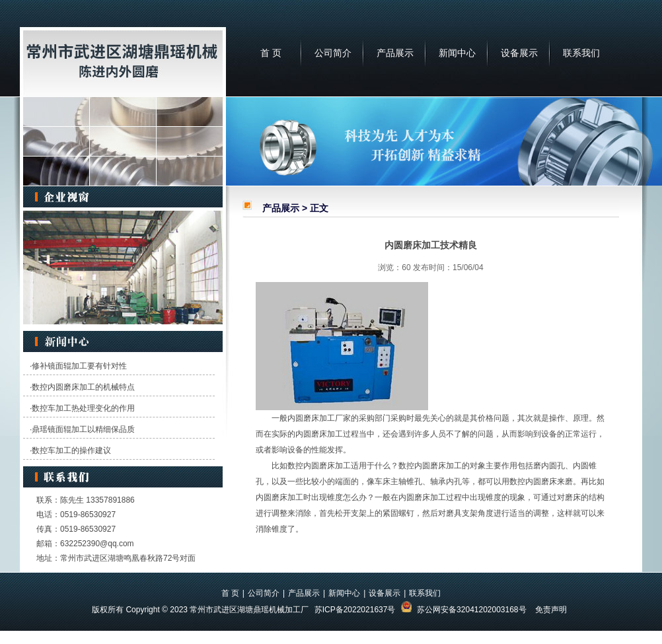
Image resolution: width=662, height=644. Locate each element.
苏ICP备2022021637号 (355, 610)
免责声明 (551, 610)
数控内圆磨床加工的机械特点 (83, 387)
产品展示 (395, 53)
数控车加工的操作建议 (71, 450)
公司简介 (333, 53)
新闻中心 (457, 53)
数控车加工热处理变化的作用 (83, 408)
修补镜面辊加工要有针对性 (79, 366)
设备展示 (519, 53)
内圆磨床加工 (311, 418)
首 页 (271, 53)
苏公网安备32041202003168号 (471, 610)
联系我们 (581, 53)
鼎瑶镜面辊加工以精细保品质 (83, 429)
